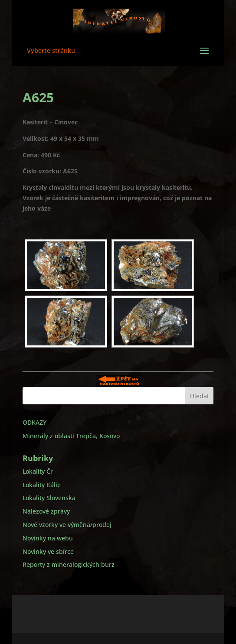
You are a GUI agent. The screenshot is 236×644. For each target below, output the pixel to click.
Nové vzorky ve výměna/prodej (67, 525)
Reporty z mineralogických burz (69, 564)
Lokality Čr (38, 471)
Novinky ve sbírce (48, 551)
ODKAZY (34, 422)
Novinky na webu (48, 538)
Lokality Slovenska (49, 498)
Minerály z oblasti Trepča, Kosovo (71, 436)
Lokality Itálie (42, 485)
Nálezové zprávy (46, 511)
